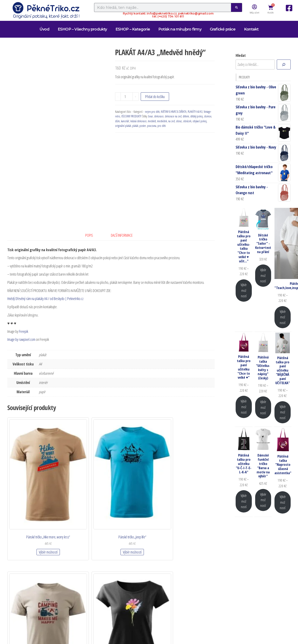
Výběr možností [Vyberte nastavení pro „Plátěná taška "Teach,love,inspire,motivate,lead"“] (283, 317)
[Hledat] (284, 64)
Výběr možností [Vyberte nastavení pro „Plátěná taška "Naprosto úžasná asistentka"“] (283, 502)
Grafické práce (223, 29)
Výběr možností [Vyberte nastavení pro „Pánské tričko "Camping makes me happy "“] (137, 506)
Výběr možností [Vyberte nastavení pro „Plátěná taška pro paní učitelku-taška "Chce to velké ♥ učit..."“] (244, 290)
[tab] (92, 235)
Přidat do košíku (155, 97)
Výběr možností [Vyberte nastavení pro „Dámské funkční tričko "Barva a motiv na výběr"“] (263, 500)
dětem (186, 116)
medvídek (162, 121)
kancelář (125, 121)
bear (151, 116)
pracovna (152, 126)
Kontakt (251, 29)
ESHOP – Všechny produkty (82, 29)
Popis (89, 235)
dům (117, 121)
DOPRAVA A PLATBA (142, 562)
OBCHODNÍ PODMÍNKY (145, 570)
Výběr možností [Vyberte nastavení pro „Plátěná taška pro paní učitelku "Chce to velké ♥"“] (244, 407)
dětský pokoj (197, 116)
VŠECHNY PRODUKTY (131, 116)
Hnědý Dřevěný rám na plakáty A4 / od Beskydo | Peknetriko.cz (45, 299)
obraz (179, 121)
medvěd (152, 121)
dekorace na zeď (173, 116)
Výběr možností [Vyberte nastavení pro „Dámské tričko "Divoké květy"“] (191, 501)
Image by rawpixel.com (21, 339)
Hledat (241, 55)
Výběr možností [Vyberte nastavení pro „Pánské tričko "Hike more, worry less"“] (30, 506)
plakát (135, 126)
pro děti (162, 126)
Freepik (24, 331)
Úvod (44, 29)
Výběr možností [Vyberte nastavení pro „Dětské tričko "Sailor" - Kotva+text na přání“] (263, 275)
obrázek (187, 121)
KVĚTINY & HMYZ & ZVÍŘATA (174, 112)
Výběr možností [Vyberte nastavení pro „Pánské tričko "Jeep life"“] (84, 501)
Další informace (122, 235)
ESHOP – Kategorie (133, 29)
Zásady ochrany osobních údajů (153, 578)
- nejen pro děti (152, 112)
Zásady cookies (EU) (141, 586)
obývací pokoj (200, 121)
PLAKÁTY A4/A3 (195, 112)
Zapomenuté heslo (141, 554)
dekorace (159, 116)
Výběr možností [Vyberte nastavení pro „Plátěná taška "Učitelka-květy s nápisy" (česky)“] (263, 407)
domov (208, 116)
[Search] (236, 7)
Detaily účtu (134, 546)
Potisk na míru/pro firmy (180, 29)
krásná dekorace (138, 121)
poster (143, 126)
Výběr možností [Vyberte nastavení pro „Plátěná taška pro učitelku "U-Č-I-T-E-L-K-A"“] (244, 501)
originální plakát (123, 126)
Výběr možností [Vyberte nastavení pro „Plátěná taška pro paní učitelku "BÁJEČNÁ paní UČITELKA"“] (283, 412)
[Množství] (127, 97)
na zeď (171, 121)
